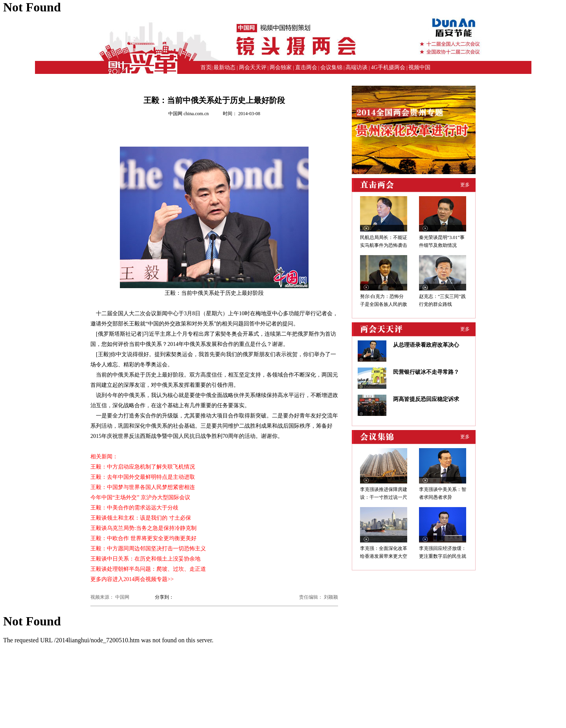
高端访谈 (357, 67)
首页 (206, 67)
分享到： (164, 597)
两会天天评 (253, 67)
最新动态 (224, 67)
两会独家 (281, 67)
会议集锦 (331, 67)
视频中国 (419, 67)
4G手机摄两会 (388, 67)
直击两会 (306, 67)
